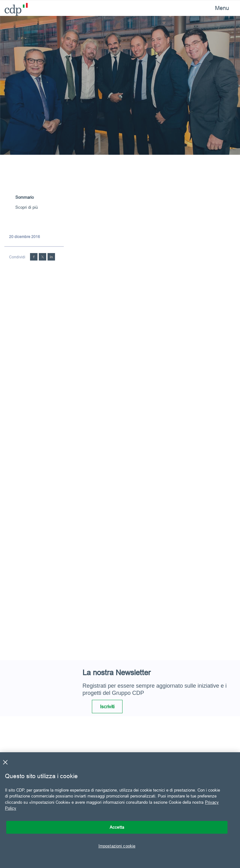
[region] (120, 810)
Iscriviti (107, 707)
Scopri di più (27, 207)
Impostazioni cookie (117, 846)
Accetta (117, 827)
